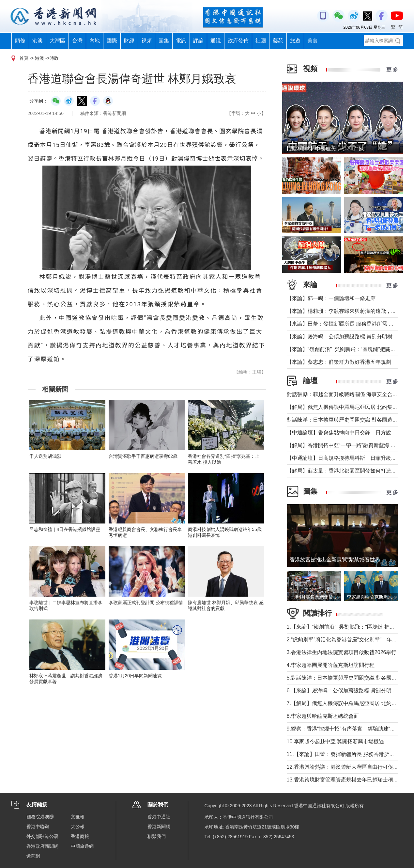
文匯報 (78, 817)
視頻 (146, 41)
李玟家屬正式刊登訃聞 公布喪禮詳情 (146, 603)
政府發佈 (238, 41)
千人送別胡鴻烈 (45, 456)
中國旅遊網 (82, 846)
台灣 (77, 41)
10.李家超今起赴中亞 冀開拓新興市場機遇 (336, 741)
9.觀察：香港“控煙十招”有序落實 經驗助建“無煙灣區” (350, 729)
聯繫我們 (157, 836)
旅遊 (295, 41)
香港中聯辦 (38, 827)
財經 (129, 41)
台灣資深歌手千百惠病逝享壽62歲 (143, 456)
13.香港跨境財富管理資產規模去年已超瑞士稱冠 (343, 780)
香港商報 (80, 836)
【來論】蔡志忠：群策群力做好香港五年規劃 (339, 362)
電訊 (181, 41)
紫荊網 (33, 856)
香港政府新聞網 (42, 846)
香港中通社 (159, 817)
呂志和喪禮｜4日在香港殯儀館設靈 (65, 529)
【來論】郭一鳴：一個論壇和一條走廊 (331, 298)
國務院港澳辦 (40, 817)
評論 (198, 41)
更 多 (392, 70)
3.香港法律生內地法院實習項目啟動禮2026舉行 (342, 652)
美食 (313, 41)
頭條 (20, 41)
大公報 (78, 827)
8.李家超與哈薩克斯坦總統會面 (323, 716)
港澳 (38, 41)
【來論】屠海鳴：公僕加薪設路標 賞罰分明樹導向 (345, 337)
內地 (95, 41)
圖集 (164, 41)
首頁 (24, 58)
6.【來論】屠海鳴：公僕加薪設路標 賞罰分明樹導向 (347, 691)
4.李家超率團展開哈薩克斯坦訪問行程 (331, 665)
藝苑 (278, 41)
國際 (112, 41)
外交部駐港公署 (42, 836)
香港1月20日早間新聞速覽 (135, 676)
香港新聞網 (159, 827)
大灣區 (57, 41)
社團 (261, 41)
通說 (216, 41)
